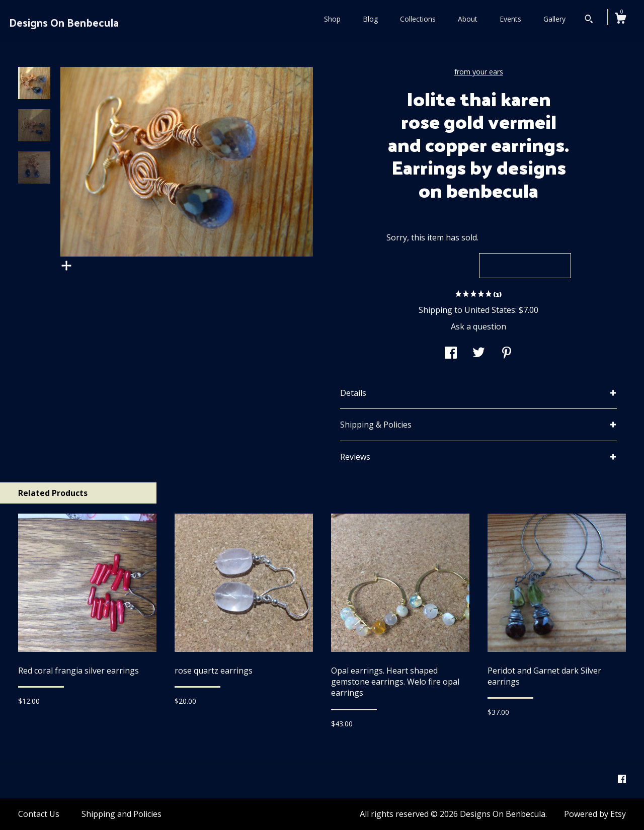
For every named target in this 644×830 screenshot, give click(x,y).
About (468, 19)
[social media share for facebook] (451, 354)
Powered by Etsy (595, 814)
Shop (332, 19)
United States (490, 310)
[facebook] (622, 779)
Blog (370, 19)
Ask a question (478, 326)
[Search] (589, 20)
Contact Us (39, 814)
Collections (418, 19)
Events (510, 19)
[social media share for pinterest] (507, 354)
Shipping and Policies (122, 814)
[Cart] (620, 19)
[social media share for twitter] (479, 354)
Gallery (554, 19)
